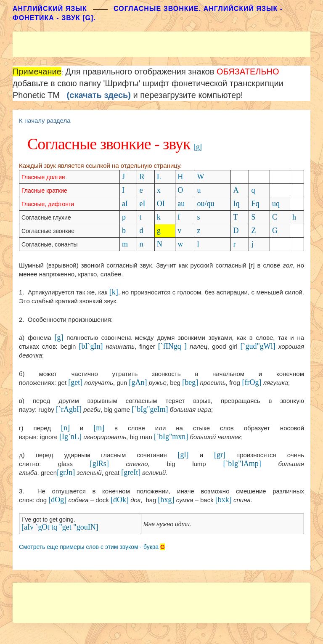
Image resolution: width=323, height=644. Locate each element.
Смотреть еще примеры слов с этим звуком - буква (89, 547)
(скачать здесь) (99, 95)
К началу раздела (45, 121)
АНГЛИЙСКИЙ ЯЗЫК (50, 9)
